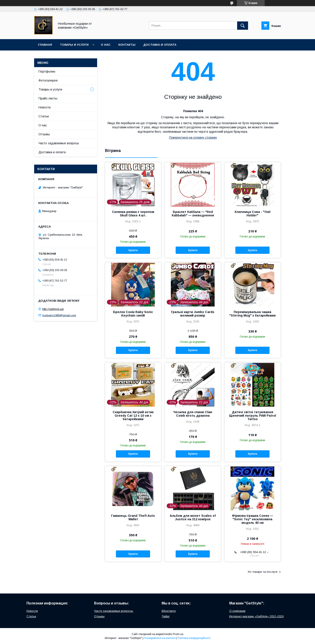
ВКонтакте (169, 611)
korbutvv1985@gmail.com (59, 315)
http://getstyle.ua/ (53, 309)
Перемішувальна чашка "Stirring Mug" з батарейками (252, 314)
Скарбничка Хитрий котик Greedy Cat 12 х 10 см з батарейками (133, 416)
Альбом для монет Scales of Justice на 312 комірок (193, 517)
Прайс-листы (48, 98)
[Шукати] (243, 26)
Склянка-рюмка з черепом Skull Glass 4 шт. (133, 214)
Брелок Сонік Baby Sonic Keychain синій (133, 314)
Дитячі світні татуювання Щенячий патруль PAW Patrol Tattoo (253, 416)
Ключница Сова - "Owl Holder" (253, 214)
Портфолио (47, 71)
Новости (45, 107)
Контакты (127, 45)
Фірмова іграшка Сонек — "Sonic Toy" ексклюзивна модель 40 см (252, 519)
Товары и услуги (74, 45)
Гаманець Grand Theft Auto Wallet (133, 517)
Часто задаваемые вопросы (59, 143)
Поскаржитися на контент (160, 638)
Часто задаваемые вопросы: (114, 611)
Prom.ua (178, 634)
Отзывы (44, 134)
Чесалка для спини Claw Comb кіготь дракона (193, 414)
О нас (106, 45)
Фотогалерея (48, 80)
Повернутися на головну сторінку (193, 138)
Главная (45, 45)
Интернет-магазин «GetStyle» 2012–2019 (256, 616)
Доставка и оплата (160, 45)
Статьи (44, 116)
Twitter (166, 616)
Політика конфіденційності (194, 638)
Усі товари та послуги (262, 572)
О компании (237, 611)
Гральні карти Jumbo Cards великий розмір (193, 314)
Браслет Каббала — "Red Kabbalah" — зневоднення (193, 214)
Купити (133, 250)
